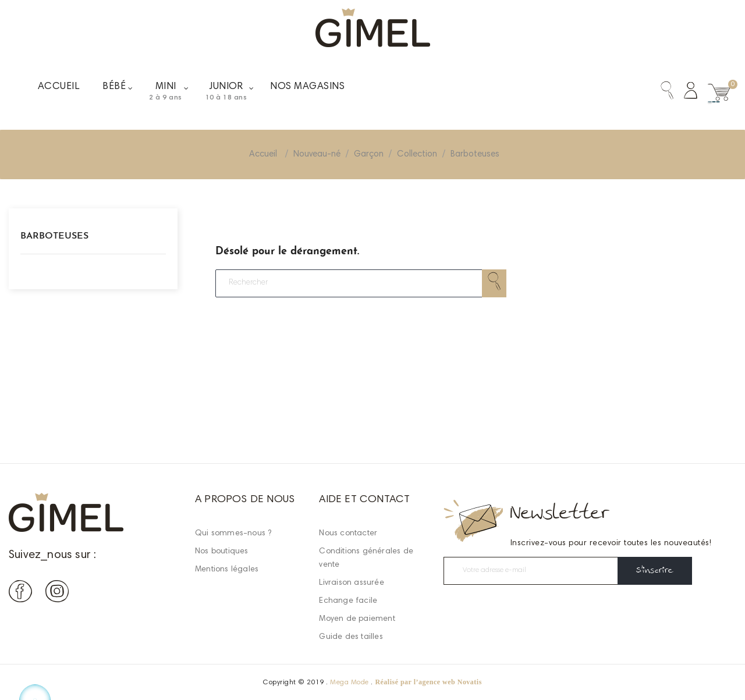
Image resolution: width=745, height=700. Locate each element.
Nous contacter (348, 534)
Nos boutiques (222, 552)
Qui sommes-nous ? (233, 534)
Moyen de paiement (357, 619)
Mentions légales (227, 570)
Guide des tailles (351, 637)
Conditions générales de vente (366, 558)
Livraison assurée (351, 583)
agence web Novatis (450, 682)
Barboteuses (54, 236)
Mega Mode (349, 683)
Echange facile (348, 601)
